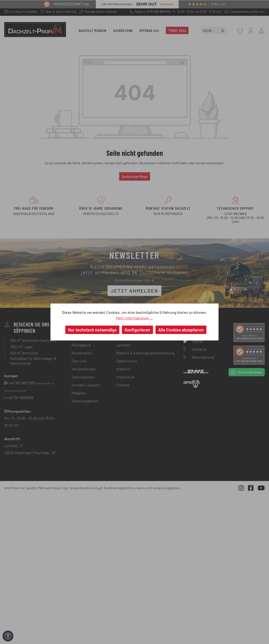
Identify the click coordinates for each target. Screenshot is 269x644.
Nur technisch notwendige (92, 330)
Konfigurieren (137, 330)
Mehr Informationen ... (134, 318)
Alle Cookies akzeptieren (181, 330)
